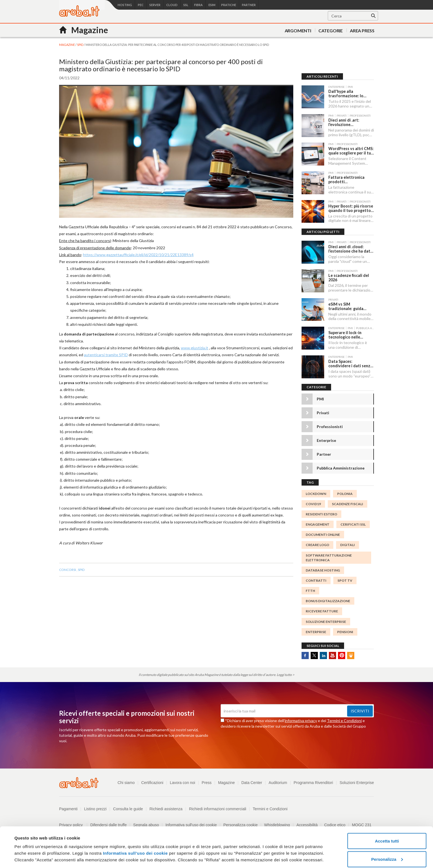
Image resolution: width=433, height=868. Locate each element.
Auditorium (278, 783)
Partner (324, 454)
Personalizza (387, 835)
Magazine (226, 783)
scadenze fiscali (348, 504)
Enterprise (326, 440)
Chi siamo (126, 783)
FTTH (310, 591)
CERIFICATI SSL (353, 524)
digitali (348, 545)
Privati (323, 413)
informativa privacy (301, 721)
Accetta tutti (387, 817)
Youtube (332, 655)
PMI (320, 399)
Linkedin (323, 655)
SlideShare (351, 655)
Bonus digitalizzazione (328, 601)
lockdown (316, 494)
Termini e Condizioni (344, 721)
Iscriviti (360, 711)
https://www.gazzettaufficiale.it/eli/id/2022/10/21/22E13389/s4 (138, 255)
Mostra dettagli (29, 851)
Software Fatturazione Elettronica (329, 558)
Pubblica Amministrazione (341, 468)
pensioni (345, 632)
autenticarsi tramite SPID (106, 355)
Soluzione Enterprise (326, 622)
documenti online (323, 535)
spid (81, 570)
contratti (316, 580)
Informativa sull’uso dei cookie (135, 829)
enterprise (316, 632)
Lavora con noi (182, 783)
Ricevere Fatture (322, 611)
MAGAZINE (67, 45)
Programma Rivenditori (313, 783)
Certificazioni (152, 783)
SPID (80, 45)
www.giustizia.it (195, 348)
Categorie (331, 31)
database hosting (323, 570)
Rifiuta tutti (387, 853)
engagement (318, 524)
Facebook (305, 655)
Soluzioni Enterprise (357, 783)
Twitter (314, 655)
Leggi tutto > (286, 675)
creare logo (317, 545)
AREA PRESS (362, 31)
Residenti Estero (321, 514)
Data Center (251, 783)
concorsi (68, 570)
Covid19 (313, 504)
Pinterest (342, 655)
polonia (345, 494)
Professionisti (330, 427)
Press (206, 783)
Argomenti (298, 31)
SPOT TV (345, 580)
